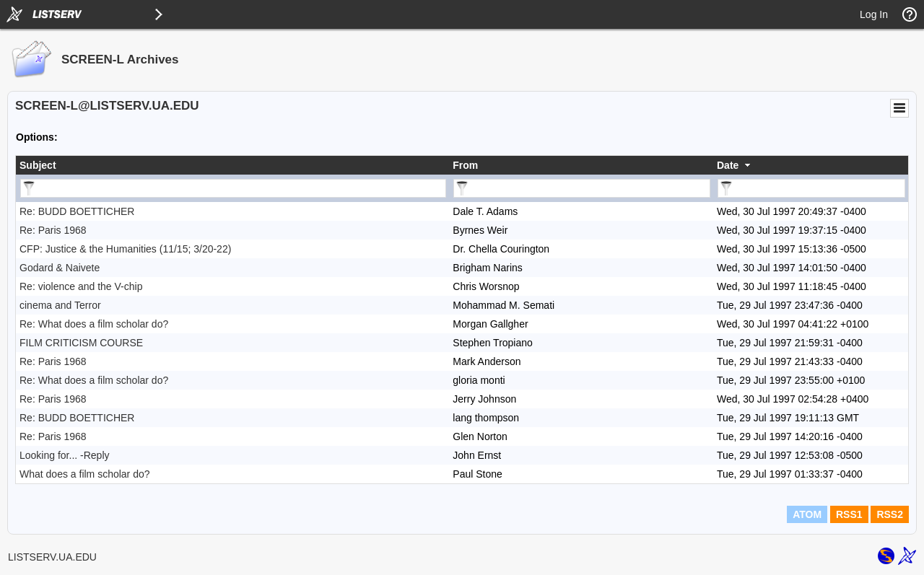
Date (728, 165)
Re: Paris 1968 (53, 230)
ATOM (807, 514)
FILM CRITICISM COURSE (81, 343)
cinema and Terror (60, 305)
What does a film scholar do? (85, 474)
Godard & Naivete (60, 268)
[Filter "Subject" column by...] (233, 188)
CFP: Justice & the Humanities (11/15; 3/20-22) (125, 249)
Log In (874, 14)
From (465, 165)
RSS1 (849, 514)
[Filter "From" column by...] (582, 188)
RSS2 (890, 514)
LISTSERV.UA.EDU (52, 557)
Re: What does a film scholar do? (94, 324)
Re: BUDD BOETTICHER (77, 211)
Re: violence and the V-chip (81, 286)
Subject (38, 165)
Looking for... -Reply (65, 455)
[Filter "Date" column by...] (811, 188)
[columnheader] (232, 165)
